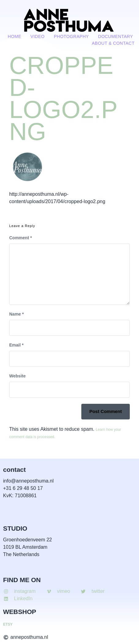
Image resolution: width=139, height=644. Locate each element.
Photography (71, 36)
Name (16, 314)
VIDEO (37, 36)
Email (16, 345)
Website (17, 376)
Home (14, 36)
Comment (21, 238)
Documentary (116, 36)
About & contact (113, 43)
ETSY (8, 624)
